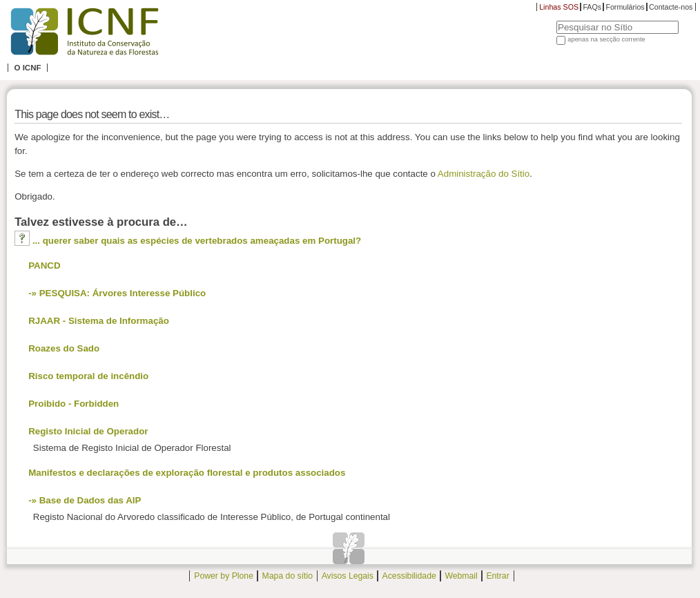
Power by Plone (224, 576)
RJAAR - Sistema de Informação (99, 321)
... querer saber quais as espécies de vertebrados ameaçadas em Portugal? (197, 241)
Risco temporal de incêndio (88, 376)
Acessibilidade (409, 576)
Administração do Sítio (484, 174)
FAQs (592, 7)
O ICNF (27, 68)
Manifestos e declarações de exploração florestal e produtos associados (187, 473)
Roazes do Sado (64, 348)
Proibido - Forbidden (74, 404)
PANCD (44, 266)
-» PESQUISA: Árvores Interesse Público (117, 293)
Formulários (625, 7)
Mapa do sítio (288, 576)
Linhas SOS (559, 7)
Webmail (461, 576)
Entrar (497, 576)
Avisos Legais (348, 576)
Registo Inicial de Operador (88, 431)
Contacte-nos (671, 7)
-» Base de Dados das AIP (85, 500)
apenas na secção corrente (606, 39)
